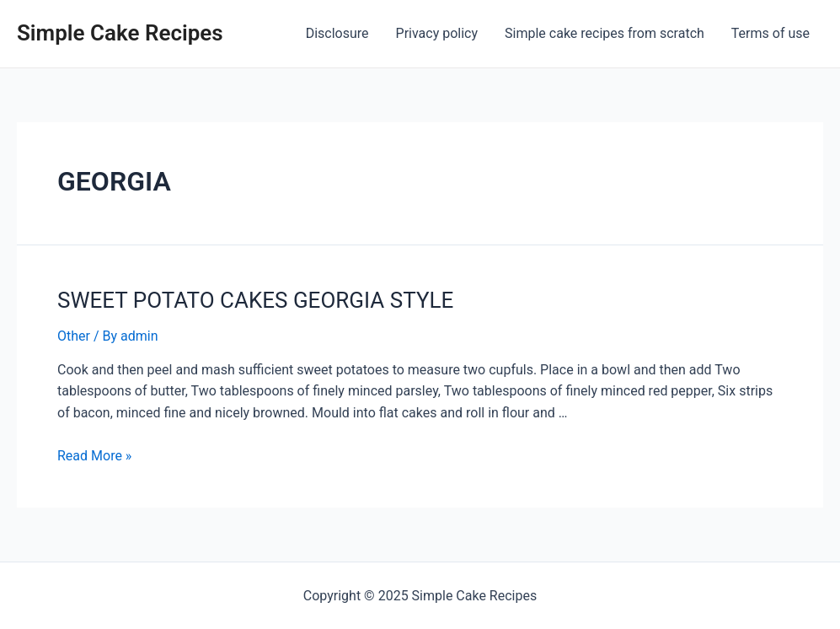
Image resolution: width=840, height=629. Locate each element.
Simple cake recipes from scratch (605, 33)
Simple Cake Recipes (120, 33)
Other (74, 336)
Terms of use (770, 33)
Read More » (94, 456)
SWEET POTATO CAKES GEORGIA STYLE (255, 300)
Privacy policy (437, 33)
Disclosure (337, 33)
